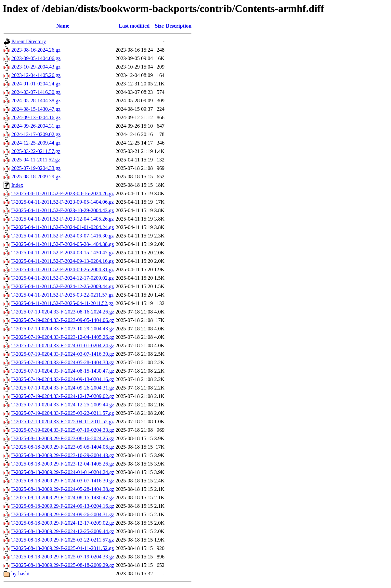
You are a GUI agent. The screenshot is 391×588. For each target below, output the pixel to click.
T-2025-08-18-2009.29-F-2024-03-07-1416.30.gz (63, 481)
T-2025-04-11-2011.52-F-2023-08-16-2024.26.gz (63, 193)
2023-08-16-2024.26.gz (36, 50)
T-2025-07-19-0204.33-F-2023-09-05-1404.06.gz (63, 320)
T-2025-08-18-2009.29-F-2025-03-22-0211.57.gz (63, 540)
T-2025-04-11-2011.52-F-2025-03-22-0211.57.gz (62, 295)
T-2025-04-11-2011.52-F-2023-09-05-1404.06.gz (63, 202)
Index (17, 185)
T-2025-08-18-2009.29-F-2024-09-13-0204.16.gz (63, 506)
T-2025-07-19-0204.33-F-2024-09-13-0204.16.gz (63, 379)
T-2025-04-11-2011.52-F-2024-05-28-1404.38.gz (63, 244)
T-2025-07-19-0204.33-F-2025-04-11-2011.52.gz (63, 422)
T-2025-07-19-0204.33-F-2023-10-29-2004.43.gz (63, 329)
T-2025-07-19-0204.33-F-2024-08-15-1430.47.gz (63, 371)
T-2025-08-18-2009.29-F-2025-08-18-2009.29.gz (63, 565)
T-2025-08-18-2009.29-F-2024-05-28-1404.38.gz (63, 489)
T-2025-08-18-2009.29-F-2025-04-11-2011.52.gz (63, 548)
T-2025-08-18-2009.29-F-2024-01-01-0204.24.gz (63, 472)
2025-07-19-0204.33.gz (36, 168)
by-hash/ (20, 574)
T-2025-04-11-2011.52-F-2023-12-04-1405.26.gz (63, 219)
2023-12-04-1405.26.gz (36, 75)
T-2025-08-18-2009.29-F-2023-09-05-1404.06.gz (63, 447)
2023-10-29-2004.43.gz (36, 67)
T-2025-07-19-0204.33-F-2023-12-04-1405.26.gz (63, 337)
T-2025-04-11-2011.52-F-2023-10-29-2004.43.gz (63, 210)
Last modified (134, 26)
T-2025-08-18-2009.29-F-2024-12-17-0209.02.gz (63, 523)
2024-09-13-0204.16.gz (36, 117)
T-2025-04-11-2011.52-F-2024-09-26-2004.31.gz (63, 269)
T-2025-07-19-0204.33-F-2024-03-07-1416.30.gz (63, 354)
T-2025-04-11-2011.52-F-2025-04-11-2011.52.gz (62, 303)
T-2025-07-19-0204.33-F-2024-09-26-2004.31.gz (63, 388)
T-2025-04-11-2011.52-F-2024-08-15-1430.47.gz (63, 253)
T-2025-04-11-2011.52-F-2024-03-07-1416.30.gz (63, 236)
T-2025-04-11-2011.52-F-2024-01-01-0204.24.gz (63, 227)
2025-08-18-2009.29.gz (36, 177)
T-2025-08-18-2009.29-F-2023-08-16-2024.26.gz (63, 438)
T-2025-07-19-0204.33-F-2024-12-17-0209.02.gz (63, 396)
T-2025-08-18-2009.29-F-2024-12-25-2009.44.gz (63, 531)
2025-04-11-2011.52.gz (36, 160)
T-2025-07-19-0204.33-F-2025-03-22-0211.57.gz (63, 413)
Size (159, 26)
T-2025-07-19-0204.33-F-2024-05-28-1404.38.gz (63, 362)
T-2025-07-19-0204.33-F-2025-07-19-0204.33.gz (63, 430)
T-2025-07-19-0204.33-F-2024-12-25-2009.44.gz (63, 405)
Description (179, 26)
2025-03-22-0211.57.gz (36, 151)
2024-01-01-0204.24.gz (36, 84)
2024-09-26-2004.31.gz (36, 126)
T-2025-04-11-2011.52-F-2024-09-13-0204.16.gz (63, 261)
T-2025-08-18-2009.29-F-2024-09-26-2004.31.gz (63, 514)
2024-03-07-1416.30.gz (36, 92)
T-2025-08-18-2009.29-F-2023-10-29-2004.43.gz (63, 455)
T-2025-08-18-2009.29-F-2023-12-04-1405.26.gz (63, 464)
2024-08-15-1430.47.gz (36, 109)
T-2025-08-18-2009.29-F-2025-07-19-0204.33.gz (63, 557)
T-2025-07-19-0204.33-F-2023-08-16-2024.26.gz (63, 312)
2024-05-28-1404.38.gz (36, 101)
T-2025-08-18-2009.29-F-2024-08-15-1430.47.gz (63, 498)
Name (63, 26)
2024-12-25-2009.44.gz (36, 143)
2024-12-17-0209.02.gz (36, 134)
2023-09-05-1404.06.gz (36, 58)
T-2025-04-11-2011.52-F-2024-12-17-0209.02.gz (63, 278)
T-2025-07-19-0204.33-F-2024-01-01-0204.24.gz (63, 345)
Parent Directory (29, 41)
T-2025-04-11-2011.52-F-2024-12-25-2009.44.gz (63, 286)
